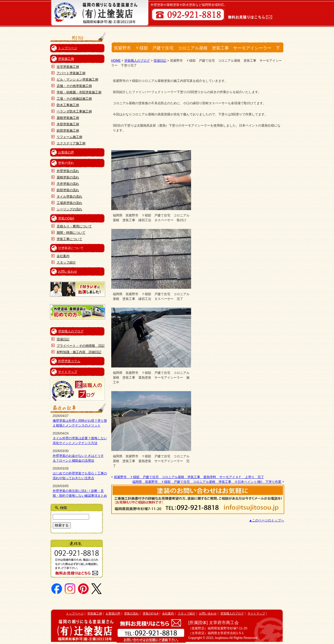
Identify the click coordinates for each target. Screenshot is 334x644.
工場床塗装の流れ (69, 203)
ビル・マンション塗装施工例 (77, 80)
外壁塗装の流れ (68, 171)
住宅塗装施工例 (68, 67)
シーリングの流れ (69, 209)
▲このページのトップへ (267, 520)
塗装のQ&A (66, 218)
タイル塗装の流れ (69, 196)
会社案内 (63, 256)
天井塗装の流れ (68, 184)
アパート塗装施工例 (71, 73)
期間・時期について (71, 233)
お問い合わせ (68, 271)
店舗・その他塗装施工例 (74, 86)
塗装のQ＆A (151, 613)
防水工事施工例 (68, 105)
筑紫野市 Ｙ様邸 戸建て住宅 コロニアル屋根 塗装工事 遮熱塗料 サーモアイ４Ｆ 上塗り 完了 (189, 477)
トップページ (68, 48)
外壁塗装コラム (69, 361)
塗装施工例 (66, 59)
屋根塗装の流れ (68, 177)
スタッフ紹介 (66, 262)
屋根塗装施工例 (68, 118)
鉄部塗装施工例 (68, 131)
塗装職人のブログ (71, 331)
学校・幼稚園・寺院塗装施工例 (79, 92)
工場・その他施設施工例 (74, 99)
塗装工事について (69, 239)
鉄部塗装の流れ (68, 190)
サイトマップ (68, 372)
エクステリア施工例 (71, 143)
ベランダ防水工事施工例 (74, 111)
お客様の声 (66, 152)
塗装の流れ (131, 613)
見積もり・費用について (74, 226)
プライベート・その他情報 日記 (81, 346)
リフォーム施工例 (69, 137)
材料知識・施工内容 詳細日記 (79, 352)
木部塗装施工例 (68, 124)
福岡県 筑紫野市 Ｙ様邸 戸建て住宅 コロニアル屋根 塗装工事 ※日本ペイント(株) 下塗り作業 (207, 482)
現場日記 (63, 339)
